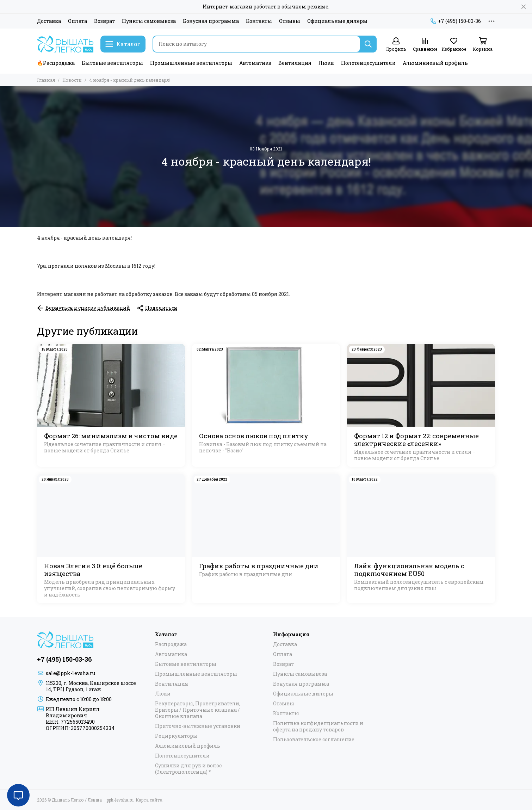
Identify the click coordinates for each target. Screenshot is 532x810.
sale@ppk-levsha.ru (70, 673)
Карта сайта (149, 800)
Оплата (78, 21)
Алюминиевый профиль (435, 63)
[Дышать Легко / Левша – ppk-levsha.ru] (65, 44)
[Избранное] (454, 45)
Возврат (104, 21)
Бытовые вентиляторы (112, 63)
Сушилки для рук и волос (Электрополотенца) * (188, 769)
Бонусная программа (211, 21)
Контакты (259, 21)
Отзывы (290, 21)
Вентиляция (295, 63)
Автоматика (255, 63)
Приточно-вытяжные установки (198, 726)
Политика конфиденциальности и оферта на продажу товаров (318, 726)
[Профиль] (396, 45)
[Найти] (368, 44)
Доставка (49, 21)
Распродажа (171, 644)
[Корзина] (483, 45)
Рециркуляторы (176, 736)
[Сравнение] (425, 45)
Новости (72, 80)
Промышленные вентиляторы (191, 63)
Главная (46, 80)
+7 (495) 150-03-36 (456, 21)
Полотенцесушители (368, 63)
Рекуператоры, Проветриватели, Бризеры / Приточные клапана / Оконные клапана (198, 710)
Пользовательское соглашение (314, 740)
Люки (326, 63)
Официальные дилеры (337, 21)
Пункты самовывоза (149, 21)
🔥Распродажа (56, 63)
